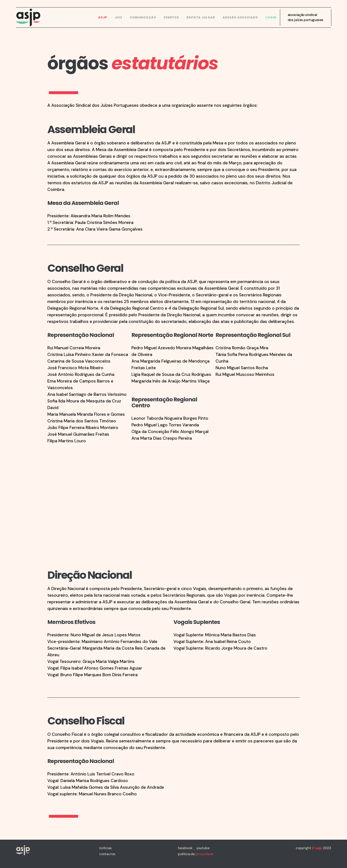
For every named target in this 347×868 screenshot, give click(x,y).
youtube (203, 848)
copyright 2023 (313, 848)
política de (196, 854)
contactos (107, 854)
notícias (105, 848)
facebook (185, 848)
